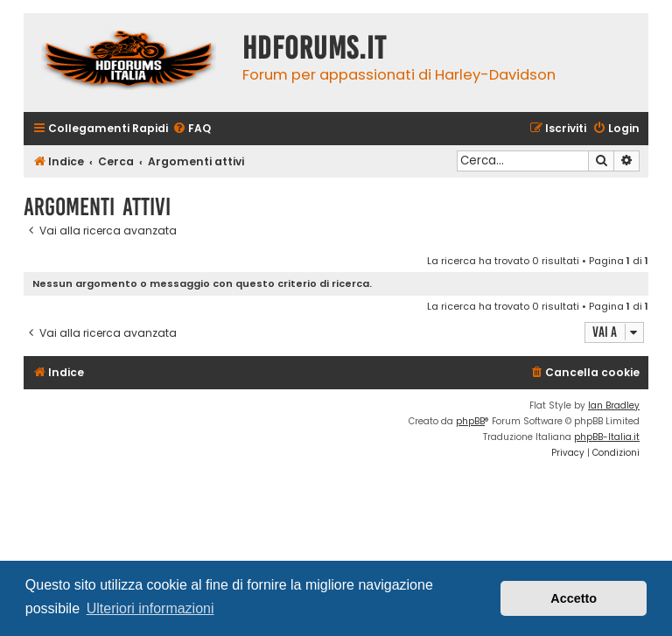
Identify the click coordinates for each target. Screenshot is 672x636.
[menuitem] (192, 129)
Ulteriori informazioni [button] (150, 608)
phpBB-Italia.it (607, 437)
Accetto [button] (574, 598)
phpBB (470, 421)
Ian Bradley (614, 405)
